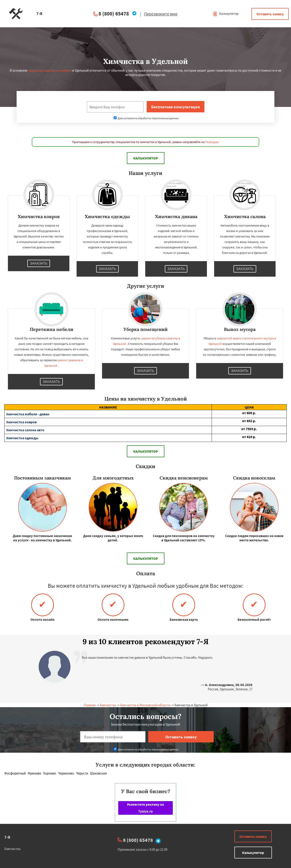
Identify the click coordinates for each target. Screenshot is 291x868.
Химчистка (108, 705)
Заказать (39, 263)
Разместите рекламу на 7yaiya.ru (145, 808)
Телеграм (212, 142)
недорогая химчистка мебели (50, 70)
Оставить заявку (270, 14)
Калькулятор (226, 14)
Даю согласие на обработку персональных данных (146, 118)
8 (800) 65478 (114, 14)
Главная (90, 705)
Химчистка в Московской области (145, 705)
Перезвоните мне (161, 14)
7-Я (7, 837)
